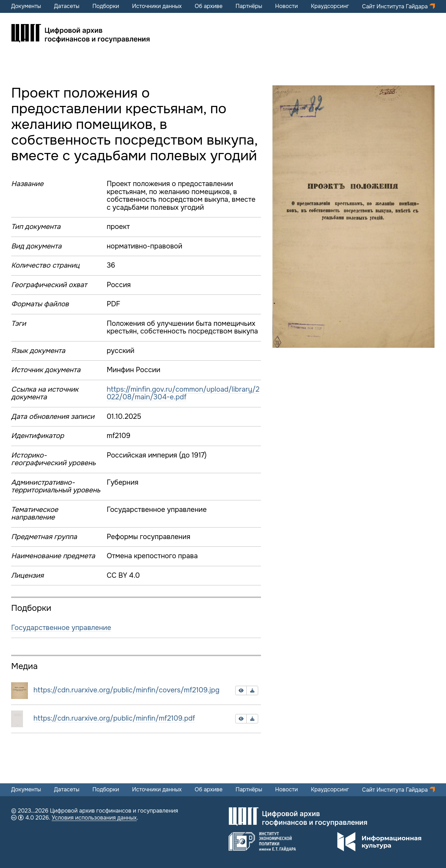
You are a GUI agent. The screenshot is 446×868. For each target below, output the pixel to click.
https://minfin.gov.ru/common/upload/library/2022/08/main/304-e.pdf (183, 393)
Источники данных (157, 6)
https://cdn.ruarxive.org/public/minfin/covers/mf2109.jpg (126, 690)
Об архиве (209, 6)
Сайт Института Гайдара (396, 6)
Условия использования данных (94, 818)
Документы (26, 6)
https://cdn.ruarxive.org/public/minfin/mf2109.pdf (114, 718)
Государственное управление (61, 628)
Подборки (106, 6)
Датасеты (67, 6)
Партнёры (249, 6)
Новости (287, 6)
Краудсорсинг (330, 6)
